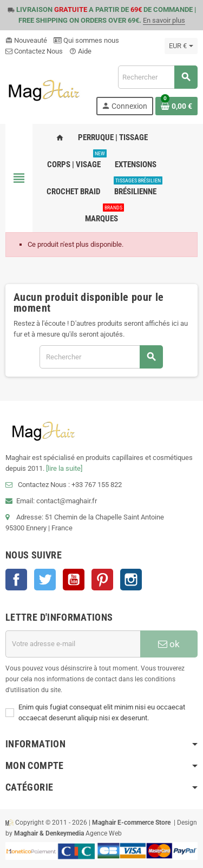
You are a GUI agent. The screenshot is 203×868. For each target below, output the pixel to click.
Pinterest (102, 580)
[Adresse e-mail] (73, 644)
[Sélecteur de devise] (181, 46)
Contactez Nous (34, 51)
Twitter (45, 580)
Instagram (131, 580)
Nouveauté (26, 40)
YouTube (74, 580)
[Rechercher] (158, 77)
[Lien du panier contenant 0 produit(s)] (176, 106)
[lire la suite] (64, 468)
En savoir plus (164, 20)
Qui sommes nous (86, 40)
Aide (80, 51)
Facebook (16, 580)
